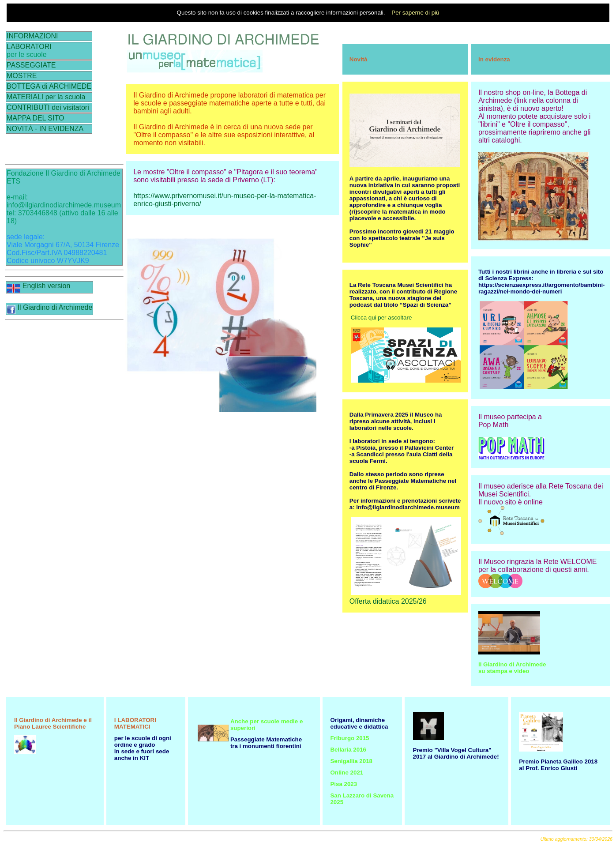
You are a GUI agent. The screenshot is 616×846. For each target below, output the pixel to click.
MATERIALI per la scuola (46, 97)
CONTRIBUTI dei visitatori (48, 107)
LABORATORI (29, 47)
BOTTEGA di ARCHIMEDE (49, 86)
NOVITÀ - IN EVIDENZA (45, 129)
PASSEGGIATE (31, 65)
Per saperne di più (415, 13)
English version (38, 286)
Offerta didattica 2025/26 (388, 601)
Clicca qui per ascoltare (381, 318)
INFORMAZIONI (32, 36)
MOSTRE (22, 76)
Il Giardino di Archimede (49, 307)
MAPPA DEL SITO (35, 118)
